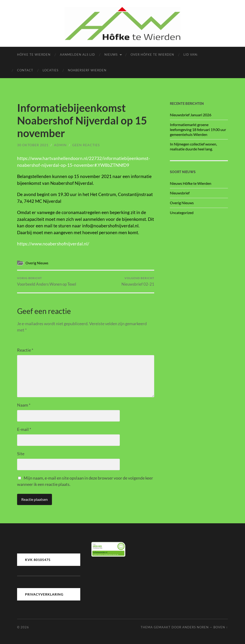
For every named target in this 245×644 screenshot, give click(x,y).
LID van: (191, 55)
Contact (25, 70)
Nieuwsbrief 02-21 (138, 281)
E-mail (24, 429)
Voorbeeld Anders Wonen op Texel (47, 281)
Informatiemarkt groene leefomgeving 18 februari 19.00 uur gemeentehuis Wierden (198, 129)
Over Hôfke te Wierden (152, 55)
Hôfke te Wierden (34, 55)
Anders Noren (196, 627)
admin (60, 145)
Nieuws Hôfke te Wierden (191, 183)
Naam (24, 405)
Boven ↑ (221, 627)
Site (21, 454)
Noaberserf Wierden (87, 70)
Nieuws (111, 55)
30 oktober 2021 (33, 145)
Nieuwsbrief (180, 193)
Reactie (25, 350)
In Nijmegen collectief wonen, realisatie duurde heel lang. (193, 146)
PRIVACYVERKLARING (44, 594)
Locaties (51, 70)
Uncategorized (182, 213)
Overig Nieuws (37, 263)
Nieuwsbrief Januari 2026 (191, 115)
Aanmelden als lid (77, 55)
